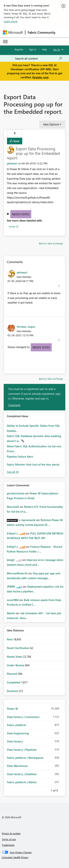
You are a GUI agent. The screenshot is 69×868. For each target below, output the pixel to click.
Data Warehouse (17, 766)
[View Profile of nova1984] (13, 600)
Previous (46, 790)
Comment (14, 405)
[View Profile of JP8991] (11, 587)
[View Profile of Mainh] (11, 613)
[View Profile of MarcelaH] (13, 507)
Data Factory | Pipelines (22, 750)
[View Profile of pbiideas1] (12, 163)
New (10, 639)
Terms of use (9, 839)
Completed (14, 682)
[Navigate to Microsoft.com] (13, 32)
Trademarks (8, 845)
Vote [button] (16, 141)
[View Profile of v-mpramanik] (27, 520)
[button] (59, 286)
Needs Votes (21, 214)
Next (62, 790)
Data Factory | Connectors (23, 717)
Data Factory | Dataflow (22, 774)
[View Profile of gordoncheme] (16, 493)
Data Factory (15, 741)
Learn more (11, 21)
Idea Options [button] (51, 124)
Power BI (14, 226)
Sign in (33, 49)
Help (44, 49)
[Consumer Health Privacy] (35, 857)
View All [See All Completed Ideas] (13, 472)
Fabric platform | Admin (22, 782)
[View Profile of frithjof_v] (12, 533)
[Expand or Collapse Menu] (5, 42)
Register (19, 49)
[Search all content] (39, 58)
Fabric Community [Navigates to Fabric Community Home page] (41, 32)
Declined (13, 691)
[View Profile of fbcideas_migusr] (26, 327)
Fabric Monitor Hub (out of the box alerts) (33, 464)
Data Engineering (18, 733)
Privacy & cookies (11, 833)
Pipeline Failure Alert (20, 457)
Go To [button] (57, 50)
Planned (12, 674)
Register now (40, 77)
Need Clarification (18, 648)
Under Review (16, 665)
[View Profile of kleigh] (11, 560)
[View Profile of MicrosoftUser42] (17, 573)
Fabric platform (17, 725)
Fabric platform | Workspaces (25, 758)
